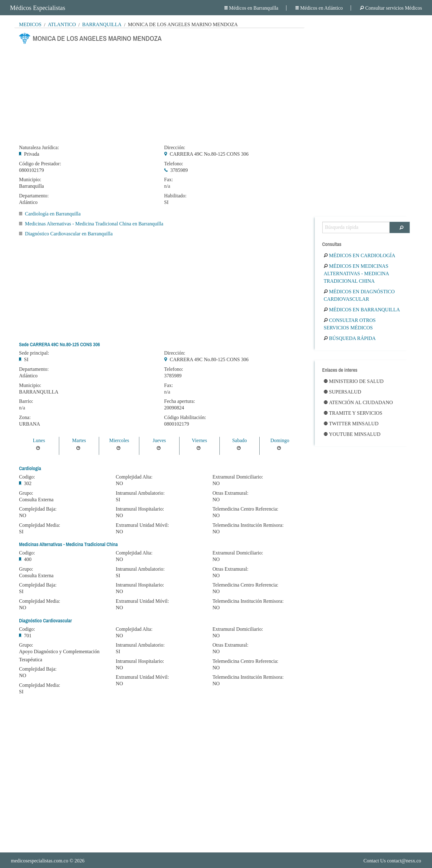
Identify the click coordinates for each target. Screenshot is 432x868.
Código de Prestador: (40, 164)
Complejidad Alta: (134, 477)
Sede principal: (34, 353)
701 (28, 636)
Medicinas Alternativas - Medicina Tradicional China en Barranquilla (94, 224)
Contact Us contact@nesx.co (392, 861)
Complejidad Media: (40, 525)
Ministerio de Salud (354, 381)
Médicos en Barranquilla (251, 8)
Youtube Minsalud (352, 434)
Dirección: (175, 148)
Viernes (199, 440)
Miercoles (119, 440)
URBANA (30, 424)
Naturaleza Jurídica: (39, 148)
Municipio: (30, 180)
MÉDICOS (30, 24)
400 (28, 559)
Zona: (25, 417)
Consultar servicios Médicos (391, 8)
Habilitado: (175, 196)
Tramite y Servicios (353, 413)
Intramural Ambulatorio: (140, 493)
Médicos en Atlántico (319, 8)
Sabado (240, 440)
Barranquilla (102, 24)
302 (28, 483)
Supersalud (343, 392)
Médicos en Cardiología (360, 255)
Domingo (280, 440)
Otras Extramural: (230, 493)
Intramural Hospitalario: (140, 509)
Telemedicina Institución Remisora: (248, 525)
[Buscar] (400, 227)
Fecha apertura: (180, 401)
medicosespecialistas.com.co (40, 861)
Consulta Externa (36, 500)
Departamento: (34, 196)
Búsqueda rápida (350, 338)
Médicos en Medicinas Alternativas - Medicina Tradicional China (356, 274)
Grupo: (26, 493)
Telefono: (174, 164)
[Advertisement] (159, 92)
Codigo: (27, 477)
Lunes (39, 440)
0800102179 (31, 170)
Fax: (169, 180)
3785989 (179, 170)
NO (23, 515)
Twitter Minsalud (351, 424)
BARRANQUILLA (39, 392)
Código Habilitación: (185, 417)
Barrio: (26, 401)
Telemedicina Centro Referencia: (245, 509)
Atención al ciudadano (358, 402)
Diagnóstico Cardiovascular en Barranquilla (69, 234)
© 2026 (48, 861)
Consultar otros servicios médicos (350, 324)
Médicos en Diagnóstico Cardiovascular (359, 295)
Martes (79, 440)
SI (166, 202)
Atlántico (62, 24)
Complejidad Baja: (38, 509)
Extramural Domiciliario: (238, 477)
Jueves (159, 440)
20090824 (174, 408)
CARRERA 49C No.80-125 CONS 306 (209, 154)
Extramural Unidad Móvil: (142, 525)
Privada (32, 154)
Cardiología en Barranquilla (53, 214)
